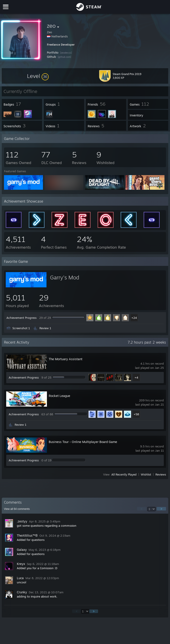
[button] (38, 76)
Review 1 (45, 328)
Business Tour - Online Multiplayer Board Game (83, 442)
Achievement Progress (21, 318)
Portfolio (53, 52)
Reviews (161, 474)
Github (51, 57)
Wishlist (146, 474)
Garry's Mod (65, 277)
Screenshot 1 (21, 328)
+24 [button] (134, 318)
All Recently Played (124, 474)
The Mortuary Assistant (66, 359)
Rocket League (59, 396)
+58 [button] (136, 414)
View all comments (17, 509)
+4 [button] (136, 377)
